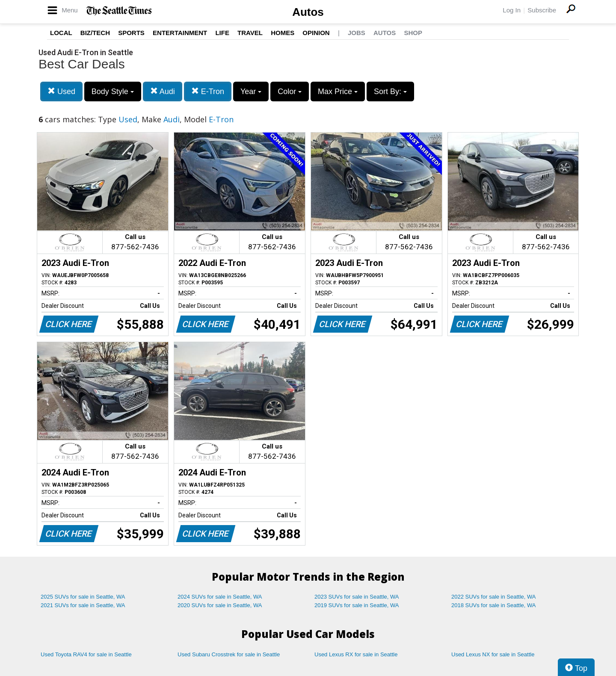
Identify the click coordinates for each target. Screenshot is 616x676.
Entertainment (180, 33)
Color (290, 92)
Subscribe (542, 10)
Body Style (113, 92)
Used (61, 91)
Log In (512, 10)
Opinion (316, 33)
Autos (308, 12)
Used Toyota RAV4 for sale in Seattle (86, 654)
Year (251, 92)
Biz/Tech (95, 33)
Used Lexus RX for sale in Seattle (356, 654)
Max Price (338, 92)
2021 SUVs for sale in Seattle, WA (83, 605)
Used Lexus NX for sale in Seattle (493, 654)
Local (61, 33)
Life (222, 33)
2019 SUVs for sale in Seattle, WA (357, 605)
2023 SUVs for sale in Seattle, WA (357, 597)
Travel (250, 33)
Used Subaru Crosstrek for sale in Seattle (229, 654)
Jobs (357, 33)
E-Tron (208, 91)
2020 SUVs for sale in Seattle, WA (220, 605)
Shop (413, 33)
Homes (283, 33)
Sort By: (390, 92)
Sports (131, 33)
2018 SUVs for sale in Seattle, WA (494, 605)
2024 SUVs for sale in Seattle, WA (220, 597)
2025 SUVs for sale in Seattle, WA (83, 597)
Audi (163, 91)
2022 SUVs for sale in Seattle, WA (494, 597)
